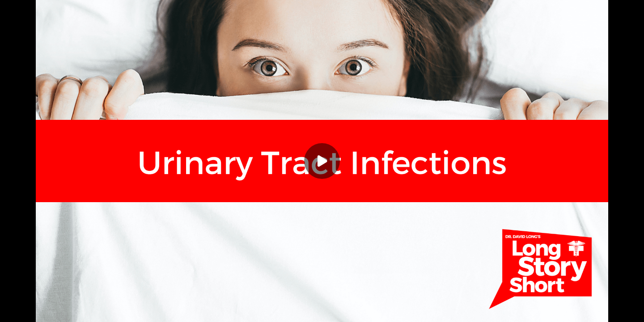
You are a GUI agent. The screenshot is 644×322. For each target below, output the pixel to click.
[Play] (322, 161)
